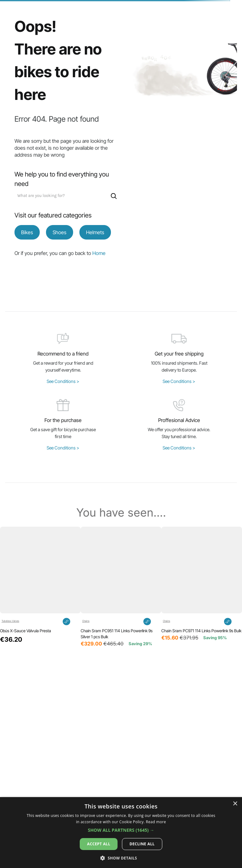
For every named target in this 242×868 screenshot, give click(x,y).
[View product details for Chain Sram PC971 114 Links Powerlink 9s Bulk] (202, 587)
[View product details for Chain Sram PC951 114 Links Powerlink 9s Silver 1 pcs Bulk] (121, 587)
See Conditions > (63, 381)
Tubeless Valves (10, 621)
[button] (103, 665)
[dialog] (121, 833)
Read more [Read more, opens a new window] (156, 822)
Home (99, 253)
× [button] (235, 804)
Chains (86, 621)
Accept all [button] (99, 844)
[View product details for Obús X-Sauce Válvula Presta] (40, 587)
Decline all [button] (142, 844)
